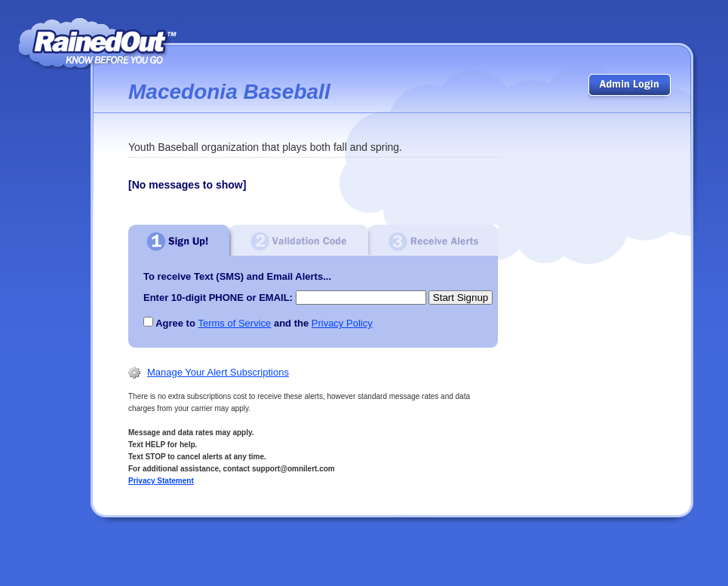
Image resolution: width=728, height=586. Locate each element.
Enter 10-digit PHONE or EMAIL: (218, 298)
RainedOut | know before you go (98, 43)
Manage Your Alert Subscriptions (218, 372)
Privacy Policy (342, 323)
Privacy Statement (161, 481)
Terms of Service (234, 323)
